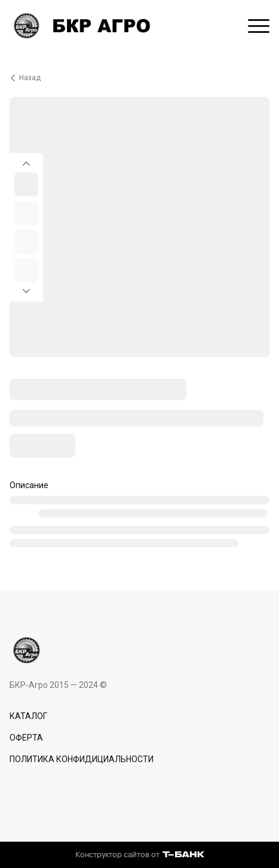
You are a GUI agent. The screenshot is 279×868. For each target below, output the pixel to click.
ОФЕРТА (26, 738)
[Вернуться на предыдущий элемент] (26, 160)
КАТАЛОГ (28, 716)
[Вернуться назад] (139, 78)
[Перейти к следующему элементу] (26, 294)
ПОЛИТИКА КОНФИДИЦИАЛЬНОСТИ (82, 759)
